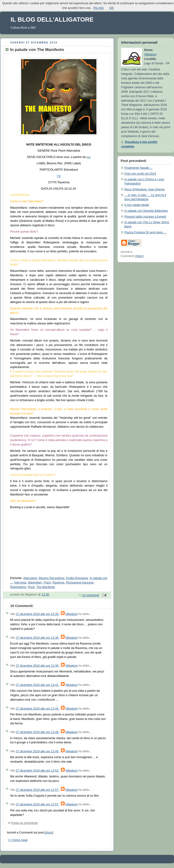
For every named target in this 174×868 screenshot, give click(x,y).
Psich (47, 583)
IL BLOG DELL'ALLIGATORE (52, 19)
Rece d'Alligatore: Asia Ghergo (144, 189)
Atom (49, 833)
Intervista (20, 583)
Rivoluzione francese (80, 583)
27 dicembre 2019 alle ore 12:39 (38, 666)
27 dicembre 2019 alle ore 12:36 (38, 638)
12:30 (45, 595)
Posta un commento (24, 823)
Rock (31, 587)
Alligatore (72, 614)
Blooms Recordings (52, 578)
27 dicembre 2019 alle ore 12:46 (38, 732)
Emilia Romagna (77, 578)
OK (112, 8)
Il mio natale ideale (137, 205)
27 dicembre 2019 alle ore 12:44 (38, 709)
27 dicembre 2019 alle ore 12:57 (38, 790)
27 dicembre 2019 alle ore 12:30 (38, 614)
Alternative (30, 578)
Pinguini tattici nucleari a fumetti (145, 217)
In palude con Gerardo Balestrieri (146, 211)
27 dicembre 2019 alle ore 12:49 (38, 751)
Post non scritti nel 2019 (140, 174)
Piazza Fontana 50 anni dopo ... (145, 232)
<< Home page (18, 840)
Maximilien (35, 583)
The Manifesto (46, 587)
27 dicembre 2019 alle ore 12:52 (38, 771)
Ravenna (58, 583)
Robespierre (18, 587)
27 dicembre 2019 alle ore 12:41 (38, 685)
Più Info (99, 8)
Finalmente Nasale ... (138, 168)
